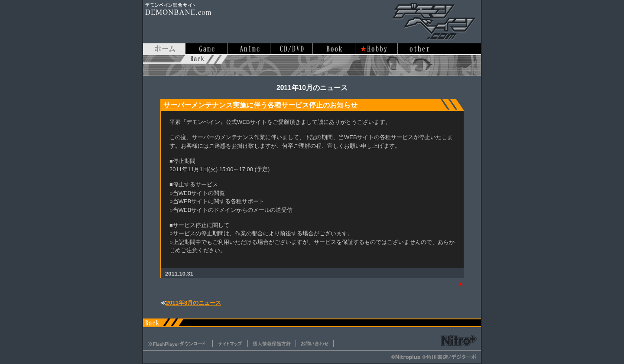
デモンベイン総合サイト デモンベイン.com (433, 22)
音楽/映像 (292, 49)
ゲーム (207, 49)
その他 (419, 49)
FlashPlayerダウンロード (178, 344)
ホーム (164, 49)
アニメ (249, 49)
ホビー (377, 49)
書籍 (334, 49)
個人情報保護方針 (272, 344)
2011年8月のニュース (193, 303)
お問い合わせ (315, 344)
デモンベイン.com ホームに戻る (312, 65)
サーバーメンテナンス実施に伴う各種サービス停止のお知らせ (260, 105)
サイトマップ (230, 344)
